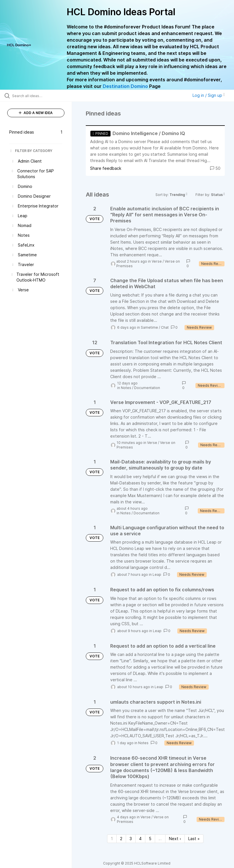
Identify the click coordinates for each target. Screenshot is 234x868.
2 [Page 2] (121, 839)
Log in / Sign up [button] (209, 95)
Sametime (149, 327)
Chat (165, 327)
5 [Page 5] (150, 839)
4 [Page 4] (140, 839)
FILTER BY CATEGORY (31, 151)
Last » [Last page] (194, 839)
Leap (157, 575)
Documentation (147, 388)
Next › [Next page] (175, 839)
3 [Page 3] (131, 839)
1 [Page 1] (112, 839)
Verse (157, 261)
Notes (126, 388)
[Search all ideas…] (39, 96)
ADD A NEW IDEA (36, 113)
